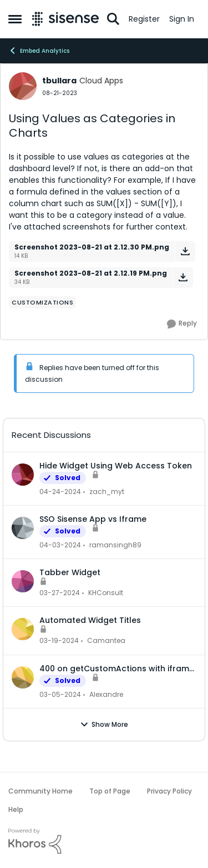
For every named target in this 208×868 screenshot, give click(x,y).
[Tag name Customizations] (42, 302)
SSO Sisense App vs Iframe (93, 519)
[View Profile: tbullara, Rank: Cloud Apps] (23, 86)
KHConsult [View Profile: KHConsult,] (106, 593)
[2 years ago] (60, 492)
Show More (104, 725)
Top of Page (110, 791)
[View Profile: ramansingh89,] (23, 528)
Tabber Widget (70, 572)
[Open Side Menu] (15, 19)
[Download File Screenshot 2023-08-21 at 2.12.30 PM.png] (185, 251)
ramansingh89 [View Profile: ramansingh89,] (115, 545)
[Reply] (182, 324)
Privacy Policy (169, 791)
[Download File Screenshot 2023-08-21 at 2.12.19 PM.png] (183, 278)
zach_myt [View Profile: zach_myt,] (107, 492)
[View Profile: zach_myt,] (23, 475)
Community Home (40, 791)
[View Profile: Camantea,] (23, 629)
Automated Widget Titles (90, 620)
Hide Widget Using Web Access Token (116, 466)
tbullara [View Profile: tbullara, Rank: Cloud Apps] (59, 81)
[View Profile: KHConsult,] (23, 581)
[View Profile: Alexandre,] (23, 677)
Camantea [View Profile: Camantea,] (106, 641)
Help (16, 809)
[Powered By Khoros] (104, 841)
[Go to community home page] (65, 19)
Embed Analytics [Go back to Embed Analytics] (39, 51)
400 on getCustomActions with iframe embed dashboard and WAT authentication (117, 669)
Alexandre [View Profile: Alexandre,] (106, 694)
